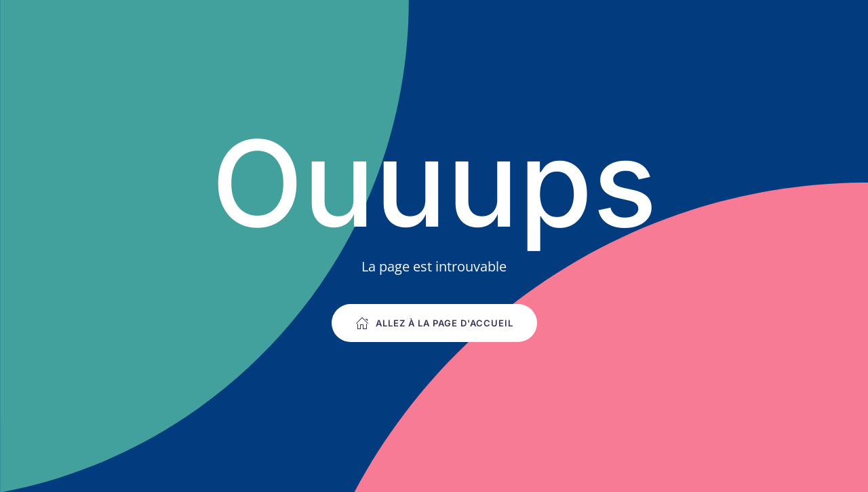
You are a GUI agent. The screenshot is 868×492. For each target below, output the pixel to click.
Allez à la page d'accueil (434, 323)
